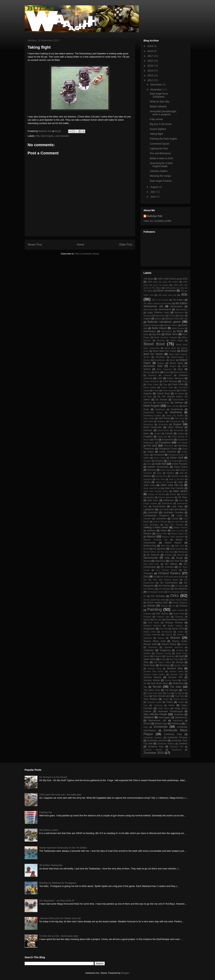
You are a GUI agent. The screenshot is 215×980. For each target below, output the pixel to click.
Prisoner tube (163, 617)
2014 (151, 71)
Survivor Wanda (152, 680)
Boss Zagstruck (164, 369)
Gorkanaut (159, 455)
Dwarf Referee (175, 427)
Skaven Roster (169, 644)
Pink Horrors (162, 614)
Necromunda (151, 558)
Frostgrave (165, 442)
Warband (149, 717)
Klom (181, 500)
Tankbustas (178, 683)
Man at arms (178, 531)
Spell (181, 656)
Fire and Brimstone (160, 153)
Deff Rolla (148, 421)
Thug (169, 693)
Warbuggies (165, 717)
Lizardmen (161, 519)
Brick (157, 372)
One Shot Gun (177, 561)
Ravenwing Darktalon (177, 620)
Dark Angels (47, 136)
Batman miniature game (164, 322)
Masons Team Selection (173, 537)
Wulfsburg (176, 724)
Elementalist (163, 430)
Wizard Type (161, 724)
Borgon (173, 366)
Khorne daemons (166, 497)
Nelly (167, 558)
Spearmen (170, 656)
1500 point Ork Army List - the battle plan (60, 795)
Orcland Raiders (169, 573)
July (153, 192)
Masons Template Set (155, 540)
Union (172, 705)
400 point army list (167, 295)
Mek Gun (179, 546)
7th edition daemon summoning (158, 303)
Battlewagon (150, 331)
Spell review (150, 659)
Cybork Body (163, 394)
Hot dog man (161, 476)
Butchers (152, 375)
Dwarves (148, 430)
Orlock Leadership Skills (154, 600)
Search (169, 635)
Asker (182, 316)
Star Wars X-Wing (162, 662)
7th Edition (178, 300)
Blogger (125, 973)
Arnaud (172, 316)
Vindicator (179, 714)
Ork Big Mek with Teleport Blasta (161, 580)
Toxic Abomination (162, 696)
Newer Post (35, 245)
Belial (180, 331)
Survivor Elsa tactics (153, 671)
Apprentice (160, 316)
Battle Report (159, 328)
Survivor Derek (181, 665)
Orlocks (151, 606)
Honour (170, 473)
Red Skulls (154, 623)
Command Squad (159, 144)
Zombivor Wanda (153, 750)
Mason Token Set (179, 534)
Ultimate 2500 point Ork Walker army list (60, 918)
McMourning (150, 546)
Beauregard (167, 331)
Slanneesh (153, 647)
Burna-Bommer (181, 372)
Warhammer (181, 717)
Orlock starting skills (157, 603)
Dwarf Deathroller (153, 427)
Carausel (167, 375)
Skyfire (184, 644)
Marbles (148, 534)
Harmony (151, 470)
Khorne (173, 494)
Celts (160, 378)
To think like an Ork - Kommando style (59, 936)
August (154, 187)
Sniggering (165, 650)
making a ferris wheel (156, 527)
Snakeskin (149, 650)
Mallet (163, 531)
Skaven (175, 638)
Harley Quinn (181, 467)
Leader (180, 516)
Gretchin (159, 461)
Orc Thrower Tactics (167, 570)
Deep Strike (149, 418)
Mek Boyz (166, 546)
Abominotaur (182, 310)
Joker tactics (180, 491)
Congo (156, 390)
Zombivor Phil (177, 747)
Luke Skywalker (151, 525)
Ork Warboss (181, 589)
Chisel (185, 381)
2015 (151, 66)
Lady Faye (177, 506)
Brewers (147, 372)
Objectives (160, 561)
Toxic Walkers (151, 699)
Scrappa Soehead (152, 635)
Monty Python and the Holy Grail (159, 552)
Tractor (166, 699)
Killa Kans (153, 500)
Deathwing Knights (152, 415)
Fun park (152, 446)
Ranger (147, 620)
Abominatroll (165, 310)
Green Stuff (177, 458)
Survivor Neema (152, 677)
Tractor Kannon (180, 699)
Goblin (150, 452)
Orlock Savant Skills (178, 600)
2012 (151, 80)
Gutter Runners (180, 464)
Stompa (179, 662)
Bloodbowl (160, 357)
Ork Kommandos (169, 583)
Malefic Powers (180, 528)
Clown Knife (178, 384)
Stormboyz (165, 665)
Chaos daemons (175, 378)
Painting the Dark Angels (163, 139)
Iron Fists (160, 479)
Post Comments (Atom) (87, 254)
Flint (156, 440)
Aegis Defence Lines (158, 313)
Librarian (147, 519)
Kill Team (183, 497)
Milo (155, 549)
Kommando (167, 503)
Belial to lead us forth (161, 158)
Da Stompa (161, 400)
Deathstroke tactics (153, 412)
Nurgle (179, 558)
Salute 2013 (178, 629)
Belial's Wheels (158, 107)
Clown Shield (150, 387)
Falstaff (169, 434)
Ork (155, 577)
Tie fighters (179, 693)
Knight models (150, 503)
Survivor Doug (154, 669)
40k (38, 136)
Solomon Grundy (163, 653)
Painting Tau (46, 812)
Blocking (161, 340)
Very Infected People (155, 714)
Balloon (158, 319)
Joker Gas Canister (174, 488)
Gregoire (147, 461)
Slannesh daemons (174, 647)
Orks (174, 596)
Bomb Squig (176, 363)
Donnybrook (175, 421)
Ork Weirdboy (158, 596)
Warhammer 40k (157, 721)
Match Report (173, 543)
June (153, 197)
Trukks (181, 702)
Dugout (177, 424)
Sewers (161, 638)
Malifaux (151, 531)
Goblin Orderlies (168, 452)
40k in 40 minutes (160, 300)
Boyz (180, 369)
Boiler (172, 360)
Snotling (180, 650)
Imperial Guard (178, 476)
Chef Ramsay (170, 381)
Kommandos (159, 506)
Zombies (183, 744)
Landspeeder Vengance (156, 516)
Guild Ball (160, 464)
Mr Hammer (153, 555)
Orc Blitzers (171, 564)
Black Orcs (171, 334)
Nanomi (181, 555)
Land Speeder (62, 136)
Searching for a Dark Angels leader (161, 165)
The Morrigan (171, 690)
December (156, 85)
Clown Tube (167, 387)
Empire (157, 434)
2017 (151, 56)
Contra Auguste (169, 390)
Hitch (159, 473)
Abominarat (149, 310)
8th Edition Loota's (49, 830)
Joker (181, 482)
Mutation (168, 555)
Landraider (153, 513)
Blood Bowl (154, 344)
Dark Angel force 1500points (159, 95)
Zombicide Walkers (166, 744)
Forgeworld (168, 440)
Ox (173, 606)
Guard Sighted (158, 129)
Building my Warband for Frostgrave (58, 883)
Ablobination (176, 306)
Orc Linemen (167, 567)
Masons (151, 536)
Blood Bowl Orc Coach (165, 351)
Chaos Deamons (151, 381)
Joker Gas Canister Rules (156, 491)
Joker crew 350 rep (152, 488)
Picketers (148, 614)
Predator (147, 617)
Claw (165, 384)
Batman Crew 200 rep (176, 319)
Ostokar (164, 606)
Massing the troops (160, 176)
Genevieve (169, 446)
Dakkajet (179, 403)
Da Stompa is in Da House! (53, 777)
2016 (151, 61)
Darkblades (160, 409)
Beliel (146, 334)
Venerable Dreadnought (170, 711)
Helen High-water (168, 470)
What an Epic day (160, 102)
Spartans (158, 656)
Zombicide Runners (177, 738)
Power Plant (179, 614)
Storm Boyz (149, 665)
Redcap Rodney (174, 623)
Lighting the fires (159, 149)
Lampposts (149, 509)
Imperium (148, 479)
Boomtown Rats (153, 366)
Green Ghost (160, 458)
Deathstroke (177, 409)
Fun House (182, 443)
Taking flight (156, 134)
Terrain (157, 687)
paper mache (178, 610)
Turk (145, 705)
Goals (185, 449)
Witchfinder (178, 721)
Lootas (175, 519)
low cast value (178, 522)
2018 (151, 51)
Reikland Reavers (152, 626)
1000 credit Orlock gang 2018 (172, 279)
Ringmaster (149, 629)
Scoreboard (167, 632)
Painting (154, 609)
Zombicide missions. (153, 738)
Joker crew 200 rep (172, 485)
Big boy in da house (161, 124)
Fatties (181, 434)
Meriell (146, 549)
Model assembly (177, 549)
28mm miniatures (166, 291)
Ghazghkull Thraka (168, 449)
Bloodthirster (160, 360)
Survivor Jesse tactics (154, 674)
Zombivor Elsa (156, 747)
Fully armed (156, 119)
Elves (146, 434)
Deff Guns (179, 418)
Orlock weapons (180, 603)
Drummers (163, 424)
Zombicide (161, 727)
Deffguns (161, 421)
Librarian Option (159, 171)
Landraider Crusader (173, 513)
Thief (185, 690)
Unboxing (158, 705)
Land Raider (164, 509)
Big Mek (157, 334)
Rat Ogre (158, 620)
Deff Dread (164, 418)
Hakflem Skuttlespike (158, 467)
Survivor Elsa (175, 668)
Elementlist (179, 430)
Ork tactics (179, 586)
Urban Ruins (164, 708)
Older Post (126, 245)
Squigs (163, 659)
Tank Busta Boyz (159, 683)
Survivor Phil (175, 677)
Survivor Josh (177, 674)
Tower (146, 696)
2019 (151, 46)
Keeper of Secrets (156, 494)
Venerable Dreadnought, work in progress (163, 113)
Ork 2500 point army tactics (172, 577)
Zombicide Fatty (173, 734)
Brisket (167, 372)
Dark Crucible (173, 406)
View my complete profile (157, 221)
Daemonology (163, 403)
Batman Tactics (171, 325)
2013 (151, 75)
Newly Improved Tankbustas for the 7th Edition (63, 848)
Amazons (148, 316)
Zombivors (176, 750)
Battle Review (178, 328)
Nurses (147, 561)
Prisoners (179, 617)
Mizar (163, 549)
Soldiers (147, 653)
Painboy (183, 606)
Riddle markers (175, 626)
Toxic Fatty (180, 696)
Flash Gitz (162, 437)
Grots (149, 464)
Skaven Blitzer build (155, 641)
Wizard (147, 724)
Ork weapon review (155, 592)
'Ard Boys (148, 279)
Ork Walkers (149, 589)
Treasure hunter (154, 702)
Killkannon (169, 500)
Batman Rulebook (152, 325)
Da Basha (179, 394)
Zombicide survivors (157, 741)
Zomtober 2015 (154, 753)
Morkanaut (183, 552)
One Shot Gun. (151, 564)
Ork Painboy (164, 586)
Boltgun (161, 363)
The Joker (176, 687)
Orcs (146, 576)
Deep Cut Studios (175, 415)
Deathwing (176, 412)
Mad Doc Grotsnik (174, 525)
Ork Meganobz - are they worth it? (57, 901)
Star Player (175, 659)
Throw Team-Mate (155, 693)
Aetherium (179, 313)
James (147, 482)
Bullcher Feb (155, 216)
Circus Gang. (153, 384)
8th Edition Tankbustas (51, 865)
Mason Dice (162, 534)
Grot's (185, 461)
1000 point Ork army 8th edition (163, 282)
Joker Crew (149, 485)
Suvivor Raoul (171, 680)
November (156, 90)
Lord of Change (160, 522)
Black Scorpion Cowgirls (166, 337)
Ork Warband (164, 589)
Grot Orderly (173, 461)
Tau (145, 687)
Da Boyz (148, 397)
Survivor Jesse (176, 671)
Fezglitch (148, 437)
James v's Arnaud (164, 482)
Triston (170, 702)
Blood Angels (177, 340)
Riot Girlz (164, 629)
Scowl (180, 632)
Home (81, 245)
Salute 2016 (149, 632)
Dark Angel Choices (161, 181)
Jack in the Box (177, 479)
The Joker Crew (152, 690)
